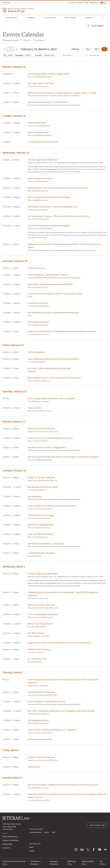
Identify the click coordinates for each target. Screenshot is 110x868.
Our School (90, 18)
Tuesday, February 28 (14, 471)
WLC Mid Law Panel (36, 633)
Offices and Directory (10, 837)
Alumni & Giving (72, 18)
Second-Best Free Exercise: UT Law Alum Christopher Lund (52, 207)
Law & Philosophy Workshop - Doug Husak (46, 544)
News (31, 847)
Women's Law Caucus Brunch (40, 624)
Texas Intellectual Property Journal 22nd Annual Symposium (53, 359)
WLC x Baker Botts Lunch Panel (41, 83)
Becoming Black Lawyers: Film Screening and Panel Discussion (54, 378)
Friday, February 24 (13, 345)
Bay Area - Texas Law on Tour (40, 739)
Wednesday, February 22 (16, 153)
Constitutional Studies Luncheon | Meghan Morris (49, 74)
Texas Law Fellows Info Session (41, 534)
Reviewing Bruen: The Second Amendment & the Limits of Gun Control (58, 188)
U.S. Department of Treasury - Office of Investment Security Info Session (58, 216)
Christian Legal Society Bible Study (42, 160)
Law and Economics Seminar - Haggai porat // (47, 447)
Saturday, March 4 (12, 778)
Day (5, 55)
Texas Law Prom (35, 408)
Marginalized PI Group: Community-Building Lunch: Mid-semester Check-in (59, 643)
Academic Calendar (11, 40)
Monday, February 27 (14, 422)
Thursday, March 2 (13, 672)
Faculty (80, 3)
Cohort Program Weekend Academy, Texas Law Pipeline (51, 398)
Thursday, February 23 (15, 261)
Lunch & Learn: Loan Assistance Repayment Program (50, 438)
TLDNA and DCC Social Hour (39, 649)
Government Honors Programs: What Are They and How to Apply (55, 294)
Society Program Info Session (40, 178)
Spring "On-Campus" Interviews (41, 429)
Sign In (104, 3)
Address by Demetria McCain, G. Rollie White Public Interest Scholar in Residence (62, 331)
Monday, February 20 (14, 67)
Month (28, 55)
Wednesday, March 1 (14, 567)
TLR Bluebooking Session (38, 322)
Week (10, 55)
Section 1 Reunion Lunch (38, 132)
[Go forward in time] (17, 49)
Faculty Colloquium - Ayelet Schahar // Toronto (47, 275)
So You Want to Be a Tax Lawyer (41, 515)
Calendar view (49, 55)
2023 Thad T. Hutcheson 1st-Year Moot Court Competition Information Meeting (61, 711)
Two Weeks (19, 55)
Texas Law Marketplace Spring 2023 (43, 614)
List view (38, 55)
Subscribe (26, 40)
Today (11, 49)
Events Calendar (98, 26)
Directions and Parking (10, 840)
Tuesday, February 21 (14, 116)
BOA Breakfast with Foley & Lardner (43, 487)
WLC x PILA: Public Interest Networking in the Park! (49, 368)
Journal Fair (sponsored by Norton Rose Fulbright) (49, 226)
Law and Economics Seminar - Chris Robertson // (48, 102)
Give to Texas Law (97, 825)
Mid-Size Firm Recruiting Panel (41, 525)
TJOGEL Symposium (36, 268)
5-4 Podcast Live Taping (38, 303)
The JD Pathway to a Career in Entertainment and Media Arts (53, 313)
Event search (39, 40)
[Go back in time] (5, 49)
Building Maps (7, 844)
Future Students (13, 18)
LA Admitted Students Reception (41, 553)
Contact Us (7, 848)
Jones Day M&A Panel (37, 123)
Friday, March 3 (11, 750)
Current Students (51, 18)
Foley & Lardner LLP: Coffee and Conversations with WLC (52, 506)
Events (32, 851)
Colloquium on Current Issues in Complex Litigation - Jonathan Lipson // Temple (62, 93)
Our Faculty (32, 18)
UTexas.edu (6, 3)
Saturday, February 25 (15, 391)
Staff (86, 3)
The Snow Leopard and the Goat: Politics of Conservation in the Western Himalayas (63, 457)
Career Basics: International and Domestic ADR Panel (50, 284)
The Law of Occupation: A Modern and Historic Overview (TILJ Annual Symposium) (63, 785)
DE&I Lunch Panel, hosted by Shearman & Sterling (49, 197)
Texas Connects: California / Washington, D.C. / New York (52, 730)
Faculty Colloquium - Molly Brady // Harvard (46, 702)
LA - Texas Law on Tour (37, 659)
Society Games (34, 767)
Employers (94, 3)
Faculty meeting (34, 496)
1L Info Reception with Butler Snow (43, 142)
